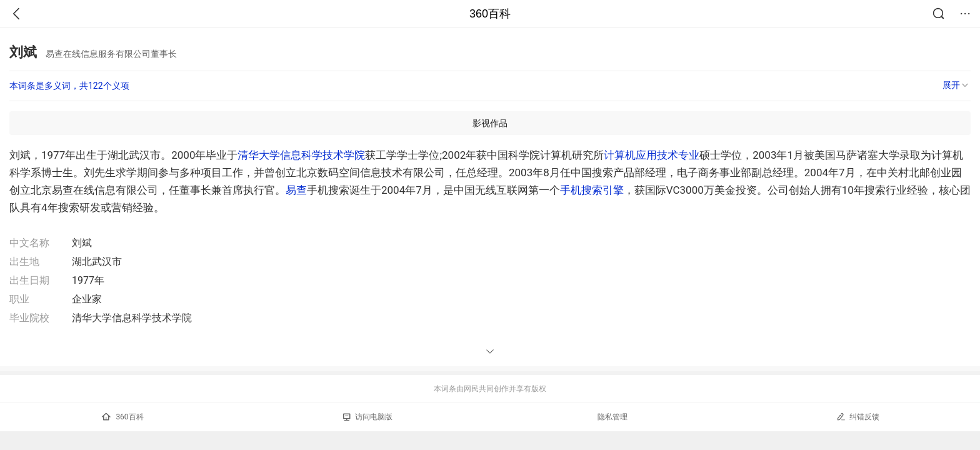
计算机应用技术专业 (652, 155)
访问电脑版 (368, 417)
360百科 (490, 14)
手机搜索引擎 (592, 190)
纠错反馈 (858, 417)
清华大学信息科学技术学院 (301, 155)
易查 (296, 190)
